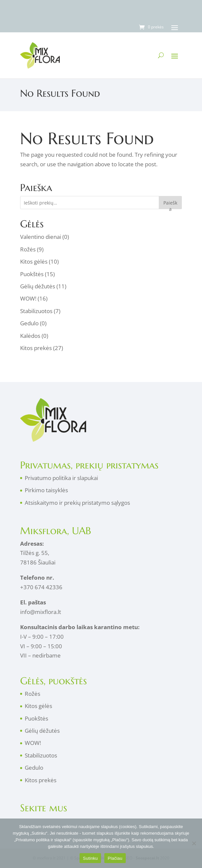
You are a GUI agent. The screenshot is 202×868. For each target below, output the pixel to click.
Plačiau (115, 858)
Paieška (170, 204)
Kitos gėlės (34, 261)
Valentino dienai (41, 237)
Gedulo (29, 323)
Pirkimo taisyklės (46, 490)
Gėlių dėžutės (38, 286)
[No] (194, 843)
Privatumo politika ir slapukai (61, 478)
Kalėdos (30, 336)
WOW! (28, 298)
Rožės (28, 249)
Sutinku (90, 858)
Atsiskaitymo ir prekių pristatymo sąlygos (77, 503)
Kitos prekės (36, 348)
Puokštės (32, 274)
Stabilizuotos (36, 311)
